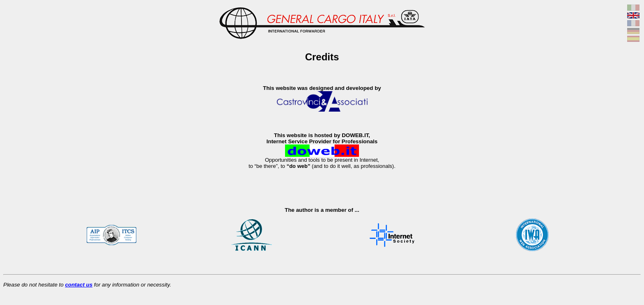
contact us (79, 285)
